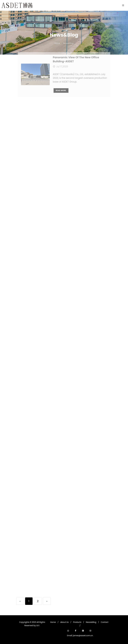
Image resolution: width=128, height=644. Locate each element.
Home (53, 622)
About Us (64, 622)
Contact (105, 622)
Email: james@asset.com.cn (80, 635)
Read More (61, 81)
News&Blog (91, 622)
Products (77, 622)
